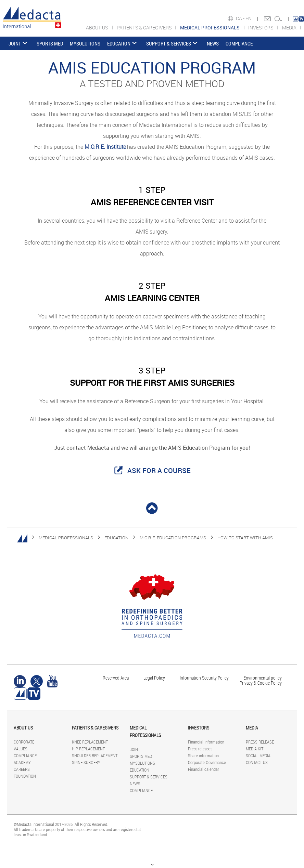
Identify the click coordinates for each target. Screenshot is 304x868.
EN (249, 18)
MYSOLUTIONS (85, 43)
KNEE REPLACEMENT (90, 742)
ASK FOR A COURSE (159, 470)
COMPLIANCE (239, 43)
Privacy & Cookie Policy (261, 683)
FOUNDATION (25, 776)
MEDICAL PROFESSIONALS (66, 538)
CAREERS (22, 769)
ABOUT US (97, 28)
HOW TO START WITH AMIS (245, 538)
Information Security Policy (204, 678)
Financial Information (206, 742)
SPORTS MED (50, 43)
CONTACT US (257, 762)
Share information (203, 755)
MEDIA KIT (255, 749)
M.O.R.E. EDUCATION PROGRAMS (173, 538)
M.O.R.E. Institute (105, 147)
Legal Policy (154, 678)
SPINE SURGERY (86, 762)
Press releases (200, 749)
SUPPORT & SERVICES (169, 43)
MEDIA (290, 28)
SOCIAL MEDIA (258, 755)
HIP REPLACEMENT (88, 749)
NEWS (213, 43)
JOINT (15, 43)
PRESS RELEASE (260, 742)
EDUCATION (119, 43)
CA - (241, 18)
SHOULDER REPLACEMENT (95, 755)
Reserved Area (116, 678)
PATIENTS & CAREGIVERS (145, 28)
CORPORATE (24, 742)
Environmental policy (263, 678)
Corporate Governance (207, 762)
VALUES (21, 749)
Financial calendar (204, 769)
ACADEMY (22, 762)
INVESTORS (261, 28)
